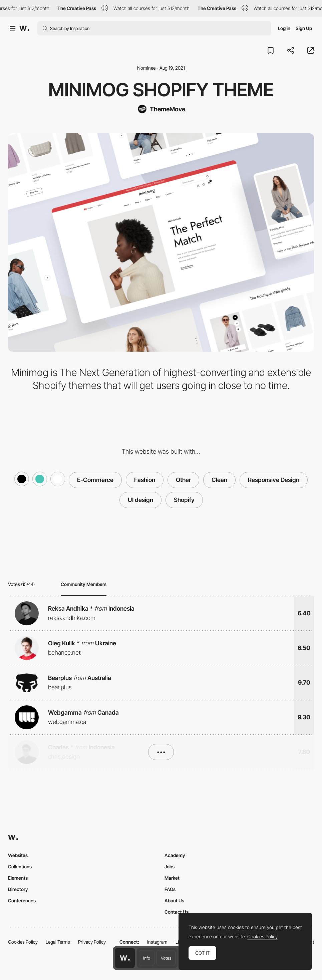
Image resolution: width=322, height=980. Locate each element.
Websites (18, 855)
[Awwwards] (24, 28)
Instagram (157, 942)
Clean (219, 480)
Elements (18, 878)
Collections (20, 866)
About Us (174, 900)
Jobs (170, 866)
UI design (140, 500)
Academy (175, 855)
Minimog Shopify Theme (161, 90)
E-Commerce (95, 480)
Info (147, 958)
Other (183, 480)
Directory (18, 889)
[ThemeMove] (161, 109)
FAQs (170, 889)
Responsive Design (274, 480)
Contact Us (177, 912)
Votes (166, 958)
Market (172, 878)
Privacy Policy (92, 942)
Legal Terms (58, 942)
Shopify (184, 500)
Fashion (145, 480)
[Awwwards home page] (125, 958)
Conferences (22, 900)
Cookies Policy (23, 942)
